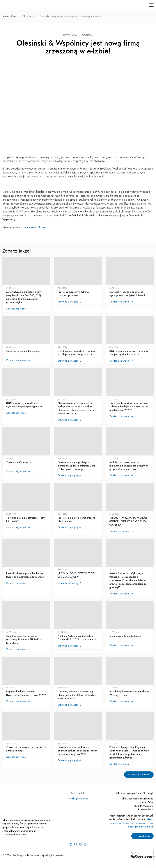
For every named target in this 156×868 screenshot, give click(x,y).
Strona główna (10, 17)
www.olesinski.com (36, 227)
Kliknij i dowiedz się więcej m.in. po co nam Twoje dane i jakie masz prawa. (132, 823)
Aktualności (28, 17)
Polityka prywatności (78, 799)
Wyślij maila (142, 836)
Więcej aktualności (139, 775)
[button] (151, 5)
